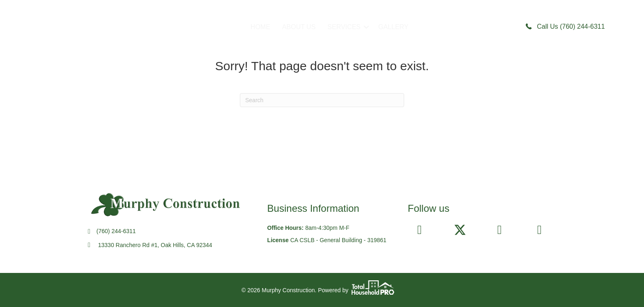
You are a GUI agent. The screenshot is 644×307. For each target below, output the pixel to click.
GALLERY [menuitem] (393, 27)
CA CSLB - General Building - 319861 (338, 240)
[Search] (322, 100)
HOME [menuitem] (260, 27)
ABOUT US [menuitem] (299, 27)
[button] (366, 27)
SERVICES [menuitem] (344, 27)
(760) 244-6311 (116, 231)
